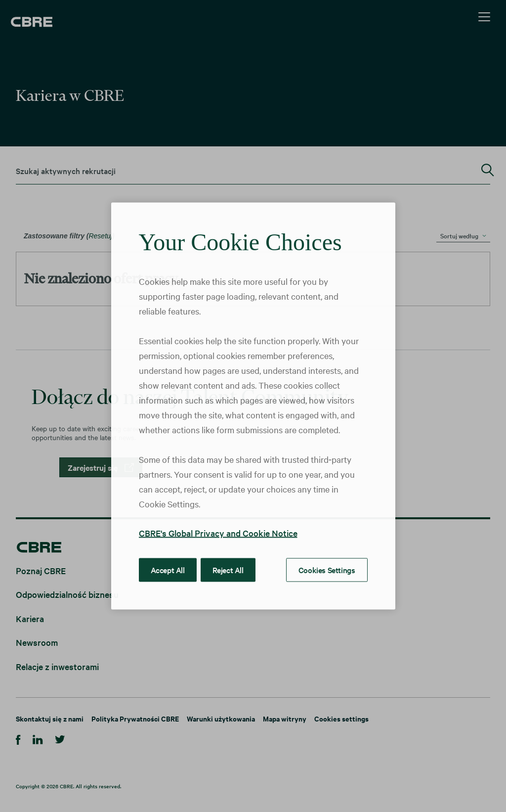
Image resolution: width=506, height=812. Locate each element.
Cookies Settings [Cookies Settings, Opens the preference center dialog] (327, 570)
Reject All (228, 570)
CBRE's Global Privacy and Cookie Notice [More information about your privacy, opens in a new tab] (218, 533)
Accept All (168, 570)
